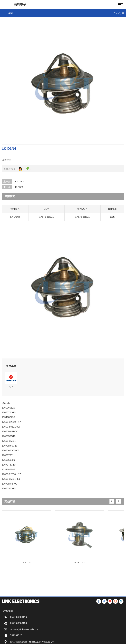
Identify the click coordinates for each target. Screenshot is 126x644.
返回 (10, 13)
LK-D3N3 (19, 182)
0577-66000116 (18, 639)
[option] (26, 536)
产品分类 (119, 13)
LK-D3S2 (19, 187)
